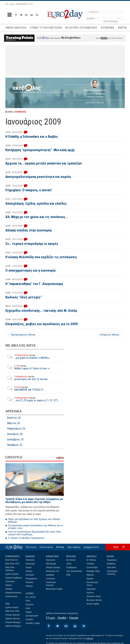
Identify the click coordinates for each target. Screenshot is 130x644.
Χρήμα (29, 612)
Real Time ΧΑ (12, 560)
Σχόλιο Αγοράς (12, 574)
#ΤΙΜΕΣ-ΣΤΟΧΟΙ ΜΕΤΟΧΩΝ (46, 28)
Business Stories (94, 600)
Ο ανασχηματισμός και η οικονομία (30, 270)
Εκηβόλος (111, 564)
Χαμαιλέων (112, 560)
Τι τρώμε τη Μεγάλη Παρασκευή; (26, 538)
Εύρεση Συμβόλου (14, 578)
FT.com (50, 618)
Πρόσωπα (51, 560)
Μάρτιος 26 (14, 423)
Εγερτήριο (91, 589)
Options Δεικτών (13, 619)
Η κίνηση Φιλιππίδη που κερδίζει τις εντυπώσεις (41, 257)
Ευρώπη (30, 605)
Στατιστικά (10, 581)
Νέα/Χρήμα (51, 564)
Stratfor (62, 618)
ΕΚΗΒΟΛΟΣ (21, 112)
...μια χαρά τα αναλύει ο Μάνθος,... (28, 356)
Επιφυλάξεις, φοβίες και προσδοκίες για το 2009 (42, 324)
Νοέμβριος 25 (15, 445)
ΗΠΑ (28, 601)
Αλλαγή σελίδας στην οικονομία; (29, 230)
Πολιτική (29, 582)
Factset (74, 618)
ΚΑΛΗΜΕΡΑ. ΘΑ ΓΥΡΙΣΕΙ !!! (24, 389)
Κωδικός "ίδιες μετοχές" (24, 297)
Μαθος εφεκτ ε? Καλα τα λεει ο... (28, 367)
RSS (68, 575)
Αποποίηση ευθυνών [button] (95, 103)
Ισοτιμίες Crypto (33, 623)
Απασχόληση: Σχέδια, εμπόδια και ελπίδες (36, 203)
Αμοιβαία (50, 575)
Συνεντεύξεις (92, 567)
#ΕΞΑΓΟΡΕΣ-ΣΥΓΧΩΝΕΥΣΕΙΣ (81, 28)
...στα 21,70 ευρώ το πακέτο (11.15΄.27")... (32, 399)
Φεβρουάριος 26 (16, 429)
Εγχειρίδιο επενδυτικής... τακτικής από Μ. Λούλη (41, 311)
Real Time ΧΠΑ (12, 564)
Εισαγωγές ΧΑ (53, 571)
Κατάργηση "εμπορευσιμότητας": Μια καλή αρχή (40, 150)
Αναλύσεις (51, 579)
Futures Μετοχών (13, 622)
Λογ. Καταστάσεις (74, 571)
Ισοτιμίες (30, 619)
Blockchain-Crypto (54, 589)
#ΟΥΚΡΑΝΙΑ (107, 28)
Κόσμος (29, 571)
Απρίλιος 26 (14, 418)
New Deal (111, 567)
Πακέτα (9, 585)
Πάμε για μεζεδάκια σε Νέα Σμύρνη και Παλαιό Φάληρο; (34, 520)
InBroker (90, 638)
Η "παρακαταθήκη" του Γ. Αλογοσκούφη (34, 284)
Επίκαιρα (30, 575)
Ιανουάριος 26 (15, 434)
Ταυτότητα (31, 547)
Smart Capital (93, 604)
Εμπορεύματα (32, 616)
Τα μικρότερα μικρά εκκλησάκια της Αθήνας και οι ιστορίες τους (35, 527)
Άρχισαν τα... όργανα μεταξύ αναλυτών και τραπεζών (44, 163)
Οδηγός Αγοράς (53, 567)
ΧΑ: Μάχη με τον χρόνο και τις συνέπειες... (37, 217)
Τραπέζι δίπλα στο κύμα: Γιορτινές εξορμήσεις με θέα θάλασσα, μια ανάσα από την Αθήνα (34, 501)
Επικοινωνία (46, 547)
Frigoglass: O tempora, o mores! (29, 190)
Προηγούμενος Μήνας (22, 335)
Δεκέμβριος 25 (15, 439)
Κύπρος (29, 586)
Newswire (30, 560)
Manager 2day (93, 571)
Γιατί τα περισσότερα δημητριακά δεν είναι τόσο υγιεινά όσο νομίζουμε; (35, 533)
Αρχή (116, 547)
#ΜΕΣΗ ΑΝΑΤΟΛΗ (16, 28)
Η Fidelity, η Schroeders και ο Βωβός (32, 137)
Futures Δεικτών (13, 615)
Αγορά (29, 567)
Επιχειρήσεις (31, 579)
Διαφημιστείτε (91, 547)
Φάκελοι (90, 575)
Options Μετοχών (13, 626)
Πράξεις (9, 589)
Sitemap (60, 547)
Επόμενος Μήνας (111, 335)
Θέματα (90, 579)
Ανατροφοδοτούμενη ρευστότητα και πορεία (38, 177)
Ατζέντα (90, 593)
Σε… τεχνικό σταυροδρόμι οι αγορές (32, 244)
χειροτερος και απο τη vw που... (27, 378)
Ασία (28, 608)
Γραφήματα (71, 567)
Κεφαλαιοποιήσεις (13, 593)
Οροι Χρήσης (74, 547)
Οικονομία (30, 564)
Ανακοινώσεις (12, 596)
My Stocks (71, 560)
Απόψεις (90, 564)
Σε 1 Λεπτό (31, 597)
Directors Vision (94, 596)
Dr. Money (91, 560)
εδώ (104, 38)
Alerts (69, 564)
